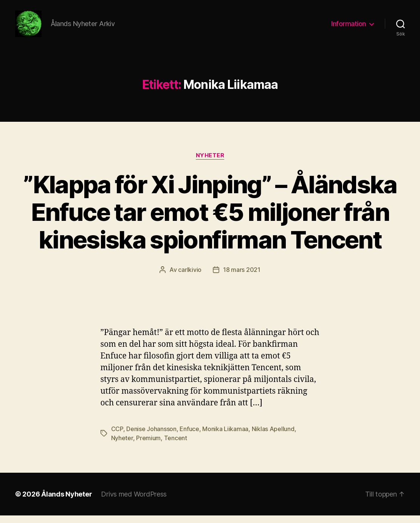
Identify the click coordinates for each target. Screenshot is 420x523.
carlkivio (190, 277)
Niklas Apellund (273, 436)
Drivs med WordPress (134, 502)
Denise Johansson (151, 436)
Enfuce (189, 436)
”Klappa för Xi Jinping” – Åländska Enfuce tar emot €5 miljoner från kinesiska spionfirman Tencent (210, 220)
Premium (148, 445)
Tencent (176, 445)
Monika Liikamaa (225, 436)
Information (349, 27)
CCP (117, 436)
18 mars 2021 (242, 277)
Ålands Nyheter (67, 502)
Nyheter (210, 163)
